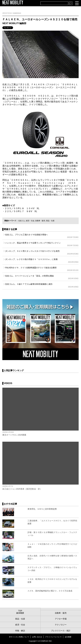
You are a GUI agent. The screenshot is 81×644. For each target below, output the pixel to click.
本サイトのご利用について (19, 637)
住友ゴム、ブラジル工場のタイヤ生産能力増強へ (42, 236)
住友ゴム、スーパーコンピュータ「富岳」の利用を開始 (42, 277)
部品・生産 (50, 221)
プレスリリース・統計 (61, 631)
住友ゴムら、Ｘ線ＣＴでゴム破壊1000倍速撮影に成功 (42, 285)
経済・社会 (30, 221)
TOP (20, 611)
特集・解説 (20, 631)
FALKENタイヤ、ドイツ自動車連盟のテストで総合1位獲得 (42, 269)
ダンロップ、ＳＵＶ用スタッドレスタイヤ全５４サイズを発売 (42, 252)
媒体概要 (20, 613)
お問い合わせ (37, 637)
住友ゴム (22, 221)
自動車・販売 (40, 221)
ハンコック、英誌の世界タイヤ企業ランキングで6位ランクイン (42, 244)
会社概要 (68, 637)
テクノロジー (61, 625)
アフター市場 (61, 619)
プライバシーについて (53, 637)
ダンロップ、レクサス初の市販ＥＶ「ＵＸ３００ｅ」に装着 (42, 261)
